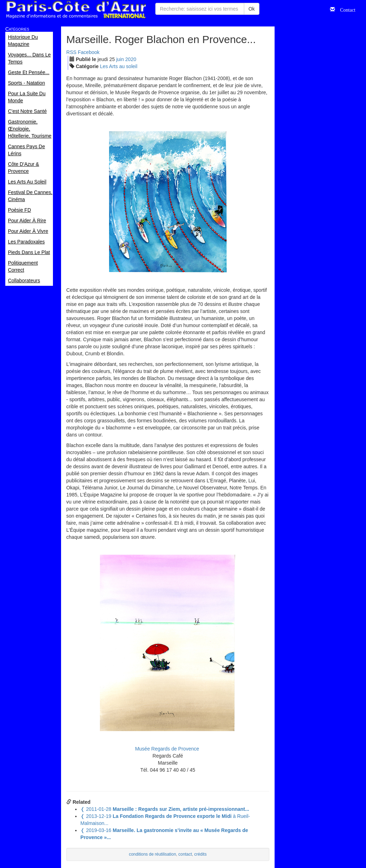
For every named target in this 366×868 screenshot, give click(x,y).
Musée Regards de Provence (168, 749)
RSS (71, 52)
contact (185, 854)
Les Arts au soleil (119, 66)
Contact (345, 9)
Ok (252, 9)
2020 (131, 59)
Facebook (89, 52)
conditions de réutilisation (152, 854)
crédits (200, 854)
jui (120, 59)
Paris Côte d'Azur (76, 10)
